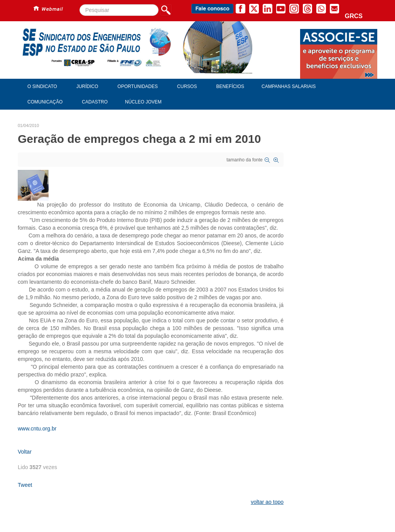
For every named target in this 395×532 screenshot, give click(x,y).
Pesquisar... (80, 4)
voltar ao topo (267, 502)
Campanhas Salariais (289, 86)
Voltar (25, 452)
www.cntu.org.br (37, 429)
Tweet (25, 485)
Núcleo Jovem (143, 102)
